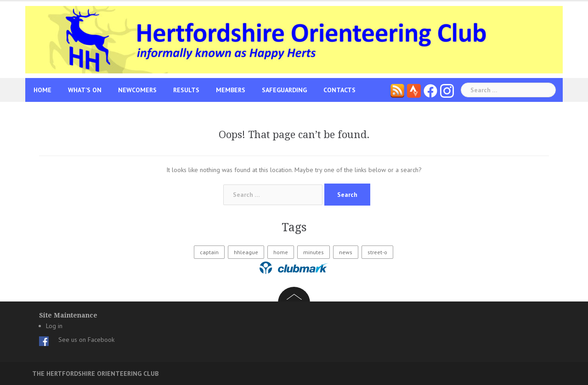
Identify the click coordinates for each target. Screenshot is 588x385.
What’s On (85, 90)
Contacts (339, 90)
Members (231, 90)
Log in (54, 326)
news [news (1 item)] (346, 252)
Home (42, 90)
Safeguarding (284, 90)
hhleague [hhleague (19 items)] (246, 252)
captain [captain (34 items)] (209, 252)
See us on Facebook (86, 340)
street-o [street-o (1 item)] (377, 252)
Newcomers (137, 90)
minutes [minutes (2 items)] (314, 252)
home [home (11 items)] (281, 252)
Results (186, 90)
